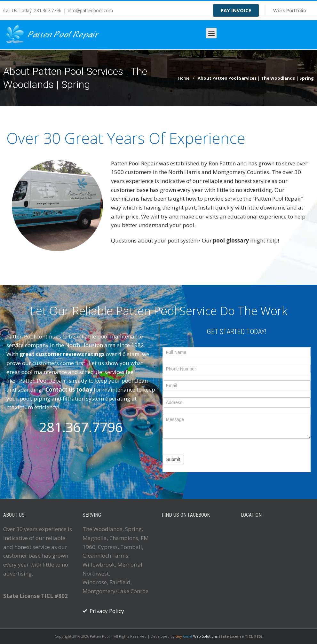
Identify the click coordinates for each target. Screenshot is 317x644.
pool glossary (230, 240)
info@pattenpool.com (90, 10)
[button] (211, 33)
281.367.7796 (81, 427)
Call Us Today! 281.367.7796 (32, 10)
